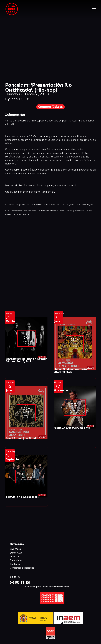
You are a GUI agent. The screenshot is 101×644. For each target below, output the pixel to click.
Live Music (16, 549)
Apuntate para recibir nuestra (48, 587)
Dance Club (16, 553)
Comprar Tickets (50, 107)
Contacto (15, 564)
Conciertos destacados (22, 568)
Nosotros (15, 557)
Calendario (16, 560)
